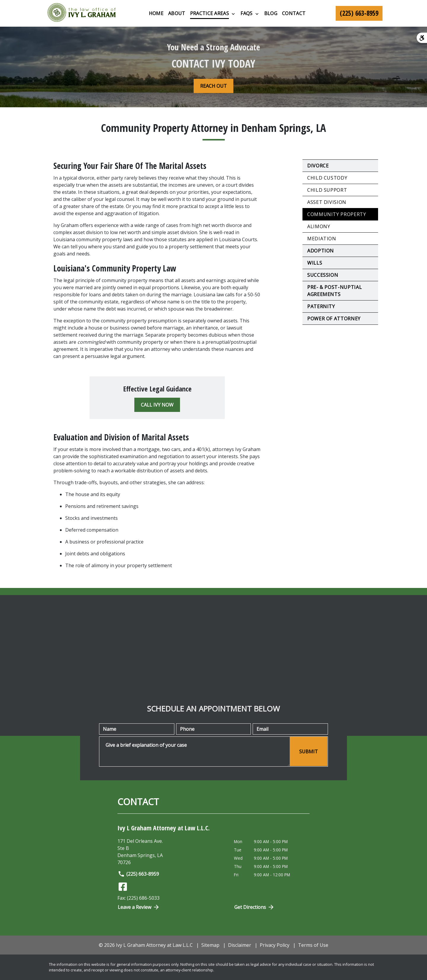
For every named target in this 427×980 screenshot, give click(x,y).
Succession (323, 275)
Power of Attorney (334, 319)
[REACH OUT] (213, 86)
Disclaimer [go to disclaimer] (240, 945)
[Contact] (294, 13)
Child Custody (327, 178)
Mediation (322, 239)
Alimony (319, 226)
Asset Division (327, 202)
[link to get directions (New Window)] (171, 852)
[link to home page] (82, 13)
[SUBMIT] (309, 751)
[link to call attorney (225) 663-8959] (359, 13)
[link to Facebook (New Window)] (123, 887)
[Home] (156, 13)
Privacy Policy (275, 945)
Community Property (337, 214)
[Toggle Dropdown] (233, 14)
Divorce (318, 166)
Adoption (321, 251)
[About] (177, 13)
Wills (315, 263)
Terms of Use (313, 945)
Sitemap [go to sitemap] (210, 945)
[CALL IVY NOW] (157, 405)
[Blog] (271, 13)
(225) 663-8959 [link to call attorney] (138, 874)
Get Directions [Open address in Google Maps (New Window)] (254, 907)
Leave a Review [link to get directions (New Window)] (139, 907)
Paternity (321, 306)
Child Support (327, 190)
